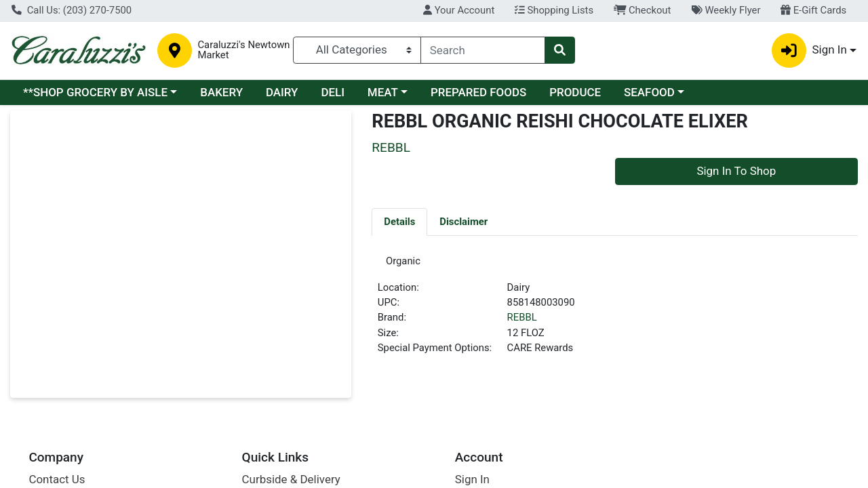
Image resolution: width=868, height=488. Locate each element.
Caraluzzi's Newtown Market (243, 50)
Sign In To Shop (736, 171)
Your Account (459, 10)
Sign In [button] (809, 50)
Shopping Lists (554, 10)
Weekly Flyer (726, 10)
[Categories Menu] (357, 50)
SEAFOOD (649, 92)
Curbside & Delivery (291, 479)
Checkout (643, 10)
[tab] (399, 222)
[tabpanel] (615, 313)
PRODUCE (575, 92)
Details (399, 222)
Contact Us (57, 479)
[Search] (483, 50)
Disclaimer (463, 222)
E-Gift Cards (813, 10)
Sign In (472, 479)
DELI (333, 92)
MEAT (383, 92)
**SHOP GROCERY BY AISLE (95, 92)
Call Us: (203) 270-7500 (72, 10)
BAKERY (221, 92)
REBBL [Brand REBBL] (522, 323)
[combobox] (483, 50)
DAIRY (282, 92)
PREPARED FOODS (478, 92)
